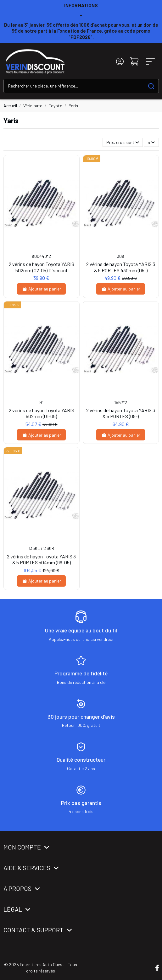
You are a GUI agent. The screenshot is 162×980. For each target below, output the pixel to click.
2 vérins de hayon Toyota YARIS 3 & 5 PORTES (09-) (121, 413)
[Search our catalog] (151, 86)
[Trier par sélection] (123, 142)
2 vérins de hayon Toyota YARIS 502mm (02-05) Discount (42, 267)
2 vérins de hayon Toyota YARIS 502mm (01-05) (42, 413)
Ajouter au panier (41, 289)
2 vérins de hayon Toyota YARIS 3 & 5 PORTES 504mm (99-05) (41, 559)
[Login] (120, 61)
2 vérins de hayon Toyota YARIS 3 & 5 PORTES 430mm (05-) (121, 267)
